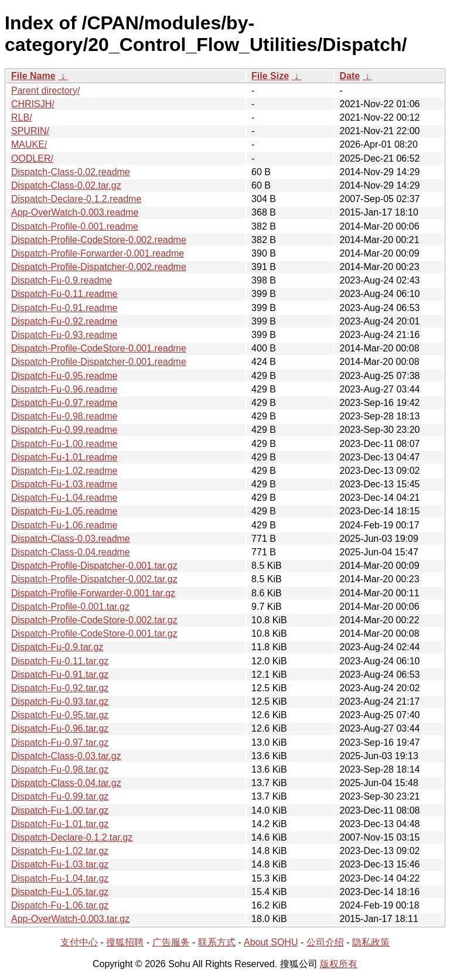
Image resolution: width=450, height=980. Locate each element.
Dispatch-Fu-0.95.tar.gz (60, 715)
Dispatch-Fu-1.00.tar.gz (60, 810)
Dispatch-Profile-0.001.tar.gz (70, 607)
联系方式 (217, 942)
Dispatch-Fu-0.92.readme (64, 321)
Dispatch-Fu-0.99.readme (64, 430)
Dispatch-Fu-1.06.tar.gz (60, 905)
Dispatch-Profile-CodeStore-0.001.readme (99, 348)
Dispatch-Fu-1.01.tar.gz (60, 824)
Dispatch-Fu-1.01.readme (64, 457)
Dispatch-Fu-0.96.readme (64, 389)
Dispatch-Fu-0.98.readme (64, 416)
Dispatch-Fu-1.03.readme (64, 484)
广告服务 (171, 942)
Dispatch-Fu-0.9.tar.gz (57, 647)
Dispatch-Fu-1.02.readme (64, 471)
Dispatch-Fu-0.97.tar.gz (60, 742)
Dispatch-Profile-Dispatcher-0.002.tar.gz (94, 579)
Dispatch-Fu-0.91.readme (64, 308)
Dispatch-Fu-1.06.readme (64, 525)
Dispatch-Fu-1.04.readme (64, 498)
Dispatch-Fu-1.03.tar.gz (60, 864)
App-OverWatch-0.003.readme (75, 212)
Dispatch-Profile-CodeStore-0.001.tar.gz (94, 634)
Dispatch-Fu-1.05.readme (64, 511)
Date (350, 76)
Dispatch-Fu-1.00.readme (64, 444)
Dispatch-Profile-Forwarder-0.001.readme (98, 253)
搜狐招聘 (125, 942)
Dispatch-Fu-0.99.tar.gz (60, 796)
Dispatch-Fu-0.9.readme (62, 280)
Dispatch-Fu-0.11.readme (64, 294)
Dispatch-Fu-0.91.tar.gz (60, 675)
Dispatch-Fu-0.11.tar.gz (60, 661)
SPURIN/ (30, 131)
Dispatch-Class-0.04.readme (71, 552)
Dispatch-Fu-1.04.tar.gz (60, 878)
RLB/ (22, 117)
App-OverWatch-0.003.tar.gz (70, 919)
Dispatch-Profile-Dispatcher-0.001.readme (99, 362)
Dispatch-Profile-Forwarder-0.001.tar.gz (93, 593)
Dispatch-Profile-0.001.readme (75, 226)
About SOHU (271, 942)
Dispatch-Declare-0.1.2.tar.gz (72, 837)
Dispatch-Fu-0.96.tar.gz (60, 728)
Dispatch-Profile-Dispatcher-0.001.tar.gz (94, 566)
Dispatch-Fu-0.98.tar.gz (60, 769)
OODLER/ (32, 158)
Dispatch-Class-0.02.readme (71, 172)
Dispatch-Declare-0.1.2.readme (76, 199)
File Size (270, 76)
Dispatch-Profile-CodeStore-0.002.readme (99, 240)
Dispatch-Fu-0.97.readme (64, 403)
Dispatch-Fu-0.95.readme (64, 376)
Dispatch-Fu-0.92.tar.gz (60, 688)
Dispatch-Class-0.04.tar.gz (66, 783)
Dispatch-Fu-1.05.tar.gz (60, 892)
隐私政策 (371, 942)
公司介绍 (325, 942)
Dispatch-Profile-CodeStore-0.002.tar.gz (94, 620)
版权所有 (339, 964)
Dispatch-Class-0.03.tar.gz (66, 756)
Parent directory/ (45, 91)
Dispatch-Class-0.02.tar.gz (66, 185)
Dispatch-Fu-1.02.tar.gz (60, 851)
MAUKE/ (29, 144)
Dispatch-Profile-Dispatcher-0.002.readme (99, 267)
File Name (33, 76)
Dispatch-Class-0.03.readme (71, 539)
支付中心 (79, 942)
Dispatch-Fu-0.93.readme (64, 335)
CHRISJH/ (33, 104)
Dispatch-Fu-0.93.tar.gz (60, 701)
